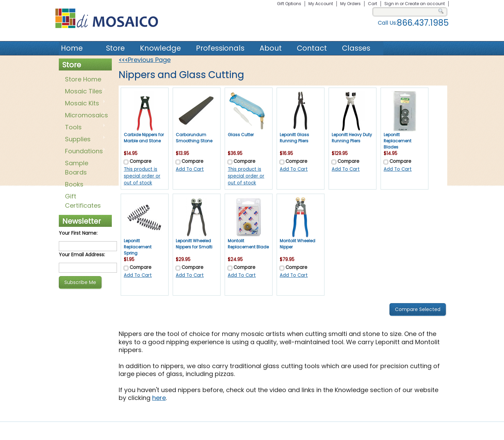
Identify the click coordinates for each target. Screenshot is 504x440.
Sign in (392, 4)
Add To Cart (190, 169)
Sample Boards (77, 168)
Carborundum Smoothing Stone (194, 138)
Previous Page (145, 60)
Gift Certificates (83, 201)
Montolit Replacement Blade (248, 244)
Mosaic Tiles (84, 92)
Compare (141, 161)
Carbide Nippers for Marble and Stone (144, 138)
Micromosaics (85, 116)
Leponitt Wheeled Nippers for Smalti (194, 244)
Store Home (83, 79)
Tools (84, 128)
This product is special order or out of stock (142, 176)
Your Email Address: (82, 255)
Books (74, 184)
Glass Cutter (241, 135)
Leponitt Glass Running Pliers (294, 138)
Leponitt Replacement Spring (138, 247)
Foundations (84, 152)
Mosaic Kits (84, 104)
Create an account (425, 4)
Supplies (84, 140)
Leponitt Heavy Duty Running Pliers (352, 138)
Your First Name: (78, 233)
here (159, 398)
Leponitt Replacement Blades (397, 141)
